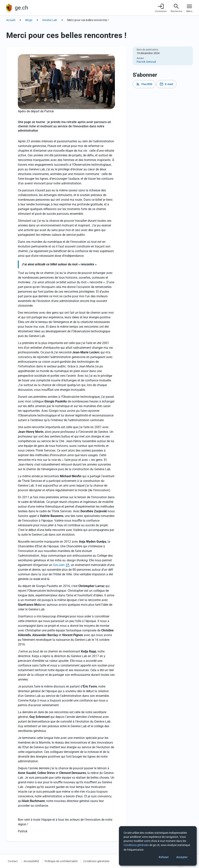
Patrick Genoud (146, 62)
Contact (13, 861)
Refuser (164, 857)
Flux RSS (144, 84)
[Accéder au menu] (189, 8)
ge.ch (21, 8)
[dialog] (158, 846)
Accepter (182, 857)
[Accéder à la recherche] (176, 8)
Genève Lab (50, 20)
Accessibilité (31, 861)
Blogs (29, 20)
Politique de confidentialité (61, 861)
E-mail (166, 84)
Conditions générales (96, 861)
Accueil (11, 20)
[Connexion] (161, 8)
